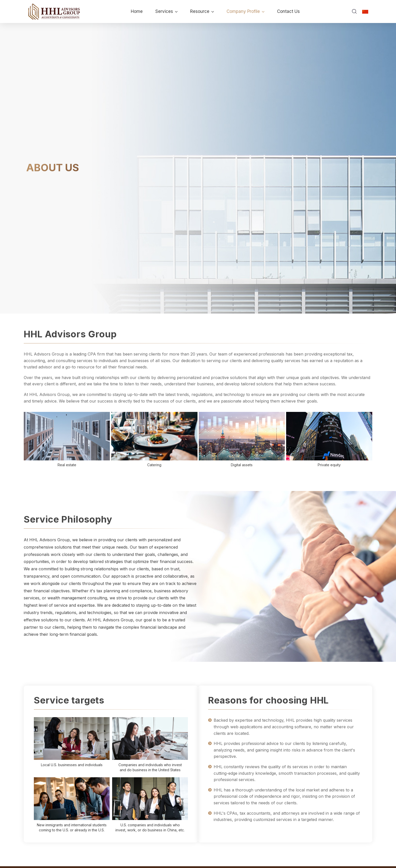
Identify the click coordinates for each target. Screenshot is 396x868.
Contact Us (288, 11)
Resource (202, 11)
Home (137, 11)
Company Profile (245, 11)
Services (166, 11)
